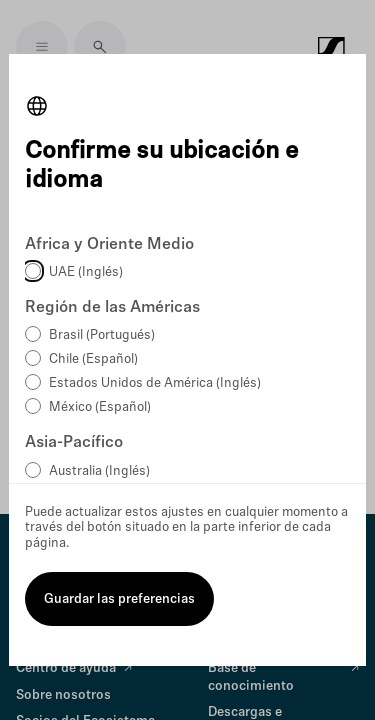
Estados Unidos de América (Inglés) (155, 383)
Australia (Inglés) (99, 471)
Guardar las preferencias (119, 599)
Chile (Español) (93, 359)
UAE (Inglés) (86, 272)
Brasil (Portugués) (102, 335)
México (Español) (100, 407)
